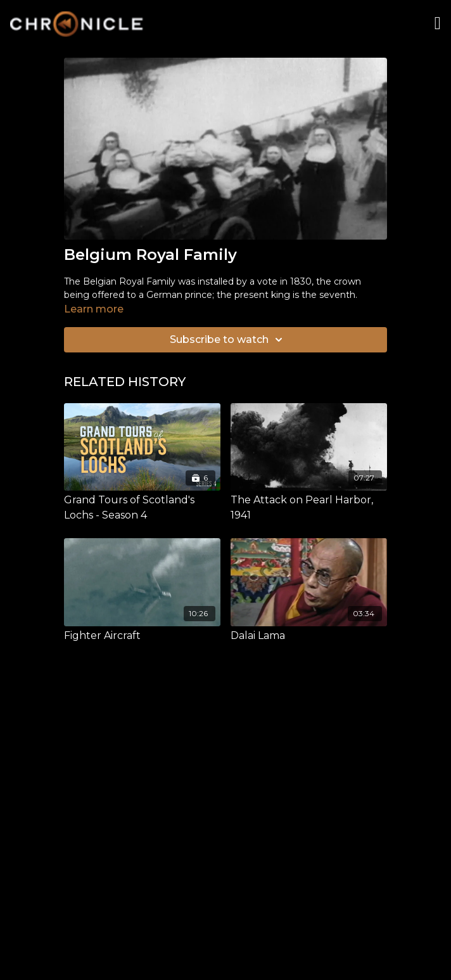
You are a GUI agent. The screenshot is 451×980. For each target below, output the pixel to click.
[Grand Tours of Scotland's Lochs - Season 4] (142, 508)
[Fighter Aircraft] (142, 636)
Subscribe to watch (228, 340)
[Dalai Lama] (309, 636)
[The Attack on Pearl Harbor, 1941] (309, 508)
